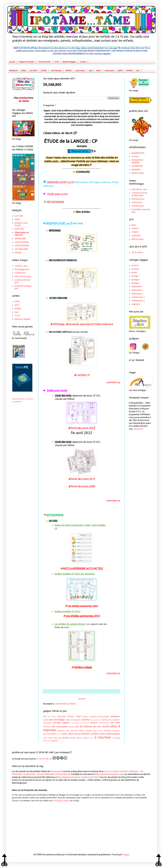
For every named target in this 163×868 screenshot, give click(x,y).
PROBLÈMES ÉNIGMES (137, 161)
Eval (138, 71)
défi (112, 723)
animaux (115, 716)
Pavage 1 (136, 276)
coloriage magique (61, 723)
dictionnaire (104, 723)
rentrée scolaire (90, 734)
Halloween (62, 716)
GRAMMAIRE (20, 239)
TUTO (57, 62)
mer (68, 731)
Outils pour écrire (57, 194)
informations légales (61, 801)
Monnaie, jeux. (138, 199)
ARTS (98, 71)
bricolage (59, 719)
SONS (23, 71)
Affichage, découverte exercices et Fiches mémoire (83, 324)
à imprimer (103, 737)
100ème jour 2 (138, 301)
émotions (47, 741)
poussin (135, 269)
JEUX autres (109, 71)
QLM (91, 71)
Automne (136, 304)
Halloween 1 (137, 287)
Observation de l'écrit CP (22, 234)
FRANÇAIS (13, 71)
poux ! (58, 734)
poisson (135, 265)
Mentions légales (69, 62)
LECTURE (33, 71)
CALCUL (135, 156)
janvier (72, 727)
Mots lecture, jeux (23, 276)
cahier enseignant (73, 720)
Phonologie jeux (22, 269)
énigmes (54, 741)
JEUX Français (56, 71)
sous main (48, 738)
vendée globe (76, 738)
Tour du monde (44, 62)
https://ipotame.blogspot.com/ (109, 774)
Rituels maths (138, 173)
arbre (51, 720)
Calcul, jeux (137, 202)
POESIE (44, 71)
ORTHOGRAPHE (55, 202)
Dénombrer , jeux (139, 189)
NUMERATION (138, 153)
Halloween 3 (137, 294)
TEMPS (135, 232)
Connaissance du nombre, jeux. (139, 194)
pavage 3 (136, 283)
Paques (85, 716)
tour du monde (61, 738)
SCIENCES (136, 236)
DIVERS (129, 71)
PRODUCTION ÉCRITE (21, 224)
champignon (96, 720)
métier (81, 731)
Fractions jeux (138, 206)
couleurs (94, 723)
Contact (83, 62)
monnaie (74, 731)
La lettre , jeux (21, 266)
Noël (79, 716)
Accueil (12, 62)
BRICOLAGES (138, 239)
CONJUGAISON (22, 242)
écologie (116, 738)
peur (95, 731)
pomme (46, 734)
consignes (75, 723)
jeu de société (102, 726)
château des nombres (111, 720)
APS (45, 716)
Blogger (126, 855)
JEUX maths (80, 71)
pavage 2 (136, 280)
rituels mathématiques (110, 734)
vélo (92, 738)
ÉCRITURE (19, 229)
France (53, 717)
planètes (108, 731)
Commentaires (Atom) (65, 704)
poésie (64, 734)
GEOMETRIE (137, 166)
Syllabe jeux (20, 273)
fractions (47, 727)
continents (84, 723)
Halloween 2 (137, 290)
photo (100, 731)
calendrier (86, 720)
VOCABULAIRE (21, 249)
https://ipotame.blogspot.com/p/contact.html (78, 777)
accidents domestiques (100, 716)
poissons (116, 731)
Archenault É (56, 771)
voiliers (86, 738)
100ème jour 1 (138, 297)
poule (53, 734)
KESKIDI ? (71, 716)
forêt (118, 723)
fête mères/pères (60, 727)
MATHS (69, 71)
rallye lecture (74, 734)
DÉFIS (120, 71)
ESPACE (135, 229)
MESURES (136, 170)
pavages (89, 731)
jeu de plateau (84, 726)
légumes (61, 731)
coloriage (47, 723)
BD (49, 717)
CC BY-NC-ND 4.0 (52, 758)
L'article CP (83, 375)
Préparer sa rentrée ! (27, 62)
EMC (134, 225)
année (46, 720)
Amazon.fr (138, 429)
